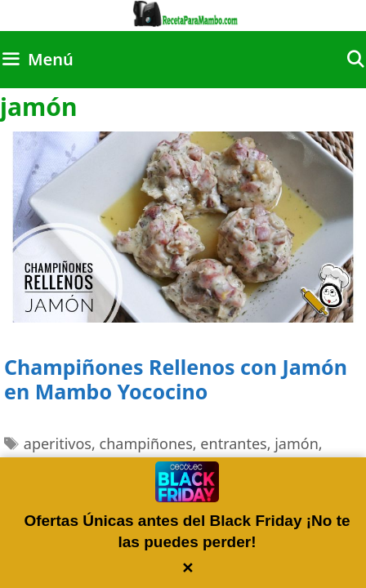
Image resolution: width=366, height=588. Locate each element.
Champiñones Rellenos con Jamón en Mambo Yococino (176, 379)
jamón (297, 443)
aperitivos (58, 443)
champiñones (146, 443)
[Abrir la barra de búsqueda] (355, 60)
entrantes (233, 443)
